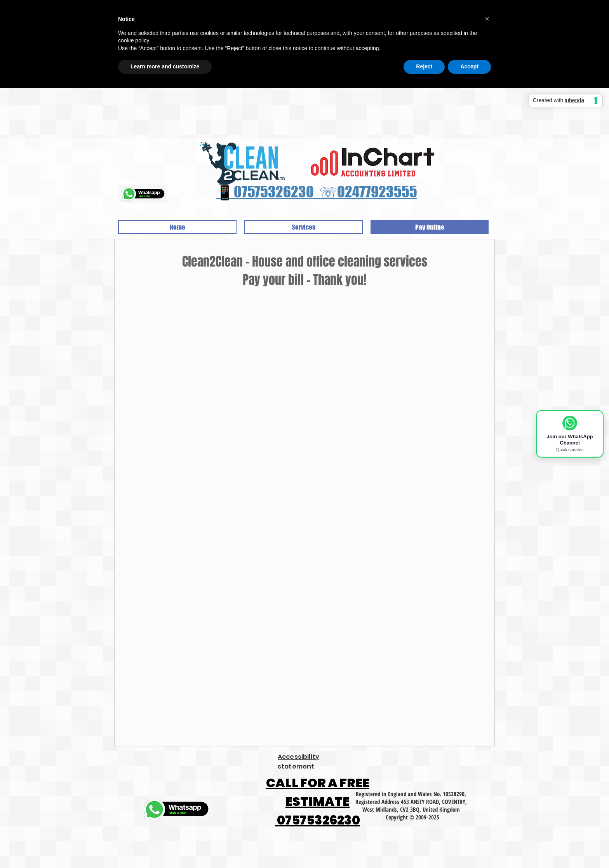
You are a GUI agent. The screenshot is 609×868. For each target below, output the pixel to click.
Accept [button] (469, 66)
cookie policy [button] (133, 40)
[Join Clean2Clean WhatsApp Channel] (570, 434)
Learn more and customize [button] (165, 66)
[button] (487, 19)
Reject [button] (424, 66)
